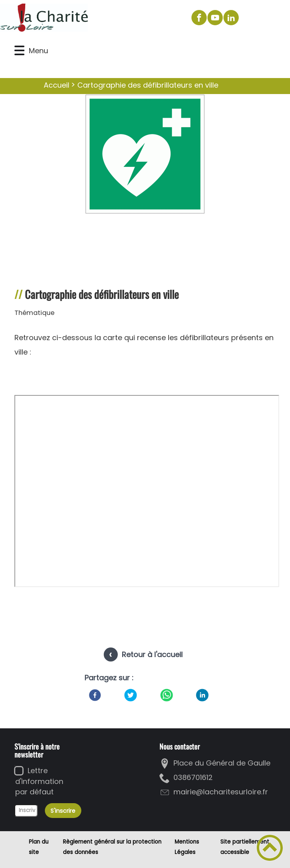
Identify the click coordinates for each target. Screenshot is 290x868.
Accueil (56, 85)
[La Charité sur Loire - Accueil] (92, 18)
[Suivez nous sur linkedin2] (231, 18)
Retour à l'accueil (152, 655)
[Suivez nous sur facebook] (199, 18)
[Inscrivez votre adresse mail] (26, 811)
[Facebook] (95, 695)
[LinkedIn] (202, 695)
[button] (19, 51)
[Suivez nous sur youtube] (215, 18)
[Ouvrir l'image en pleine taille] (145, 155)
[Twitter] (131, 695)
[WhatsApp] (167, 695)
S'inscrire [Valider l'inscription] (63, 811)
